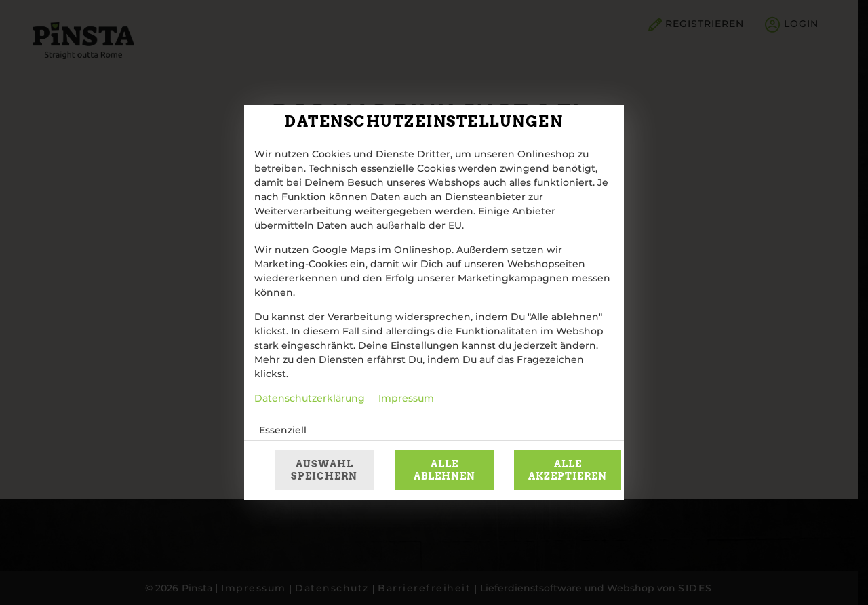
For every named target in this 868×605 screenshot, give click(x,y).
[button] (552, 431)
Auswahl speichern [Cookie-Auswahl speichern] (324, 470)
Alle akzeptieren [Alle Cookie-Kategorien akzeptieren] (568, 470)
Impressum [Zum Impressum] (406, 399)
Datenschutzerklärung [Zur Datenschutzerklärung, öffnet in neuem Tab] (310, 399)
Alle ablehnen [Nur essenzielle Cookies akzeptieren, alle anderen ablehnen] (445, 470)
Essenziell (283, 431)
